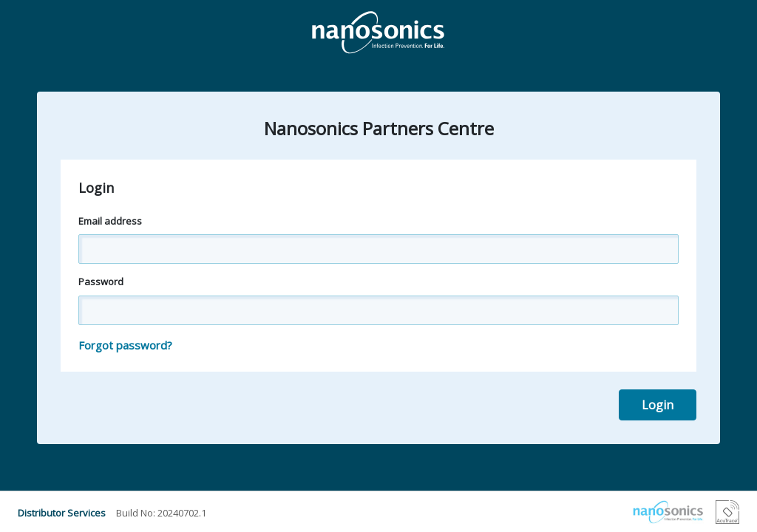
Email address (110, 221)
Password (101, 282)
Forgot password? (125, 345)
